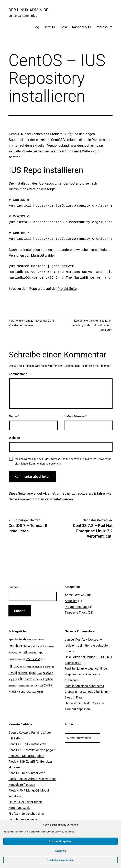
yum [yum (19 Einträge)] (40, 691)
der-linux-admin (24, 325)
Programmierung (76, 607)
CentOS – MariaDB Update (26, 756)
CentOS (49, 27)
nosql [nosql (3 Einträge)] (39, 673)
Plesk (64, 27)
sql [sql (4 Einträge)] (33, 686)
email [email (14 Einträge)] (23, 652)
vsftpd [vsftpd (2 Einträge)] (28, 692)
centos (101, 325)
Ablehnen (60, 851)
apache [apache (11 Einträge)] (13, 639)
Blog (36, 27)
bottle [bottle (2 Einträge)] (29, 640)
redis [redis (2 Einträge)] (28, 686)
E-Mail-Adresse (75, 416)
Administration (103, 321)
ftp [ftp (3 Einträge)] (35, 653)
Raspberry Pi (82, 27)
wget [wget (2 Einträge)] (34, 692)
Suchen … (15, 587)
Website (14, 438)
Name (14, 416)
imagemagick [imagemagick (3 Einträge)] (15, 659)
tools (103, 330)
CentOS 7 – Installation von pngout (32, 750)
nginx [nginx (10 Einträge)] (33, 673)
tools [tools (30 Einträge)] (48, 685)
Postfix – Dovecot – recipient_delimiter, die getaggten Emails (87, 645)
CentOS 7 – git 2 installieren (27, 744)
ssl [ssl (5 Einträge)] (41, 686)
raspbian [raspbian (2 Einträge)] (22, 686)
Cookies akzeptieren (60, 841)
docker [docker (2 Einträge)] (51, 647)
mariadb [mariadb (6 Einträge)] (39, 667)
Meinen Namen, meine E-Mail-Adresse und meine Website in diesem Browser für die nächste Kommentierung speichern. (63, 461)
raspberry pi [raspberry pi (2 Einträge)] (13, 686)
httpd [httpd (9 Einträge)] (40, 652)
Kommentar (18, 374)
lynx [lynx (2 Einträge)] (25, 667)
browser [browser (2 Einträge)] (35, 640)
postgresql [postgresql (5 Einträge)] (38, 679)
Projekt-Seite (67, 289)
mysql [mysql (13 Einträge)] (13, 673)
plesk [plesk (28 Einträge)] (18, 679)
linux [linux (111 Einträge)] (14, 666)
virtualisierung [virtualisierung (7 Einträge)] (17, 692)
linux (109, 325)
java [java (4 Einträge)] (24, 659)
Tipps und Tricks (76, 612)
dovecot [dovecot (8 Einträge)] (13, 653)
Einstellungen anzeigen (60, 860)
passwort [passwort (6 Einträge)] (48, 673)
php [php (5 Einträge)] (10, 679)
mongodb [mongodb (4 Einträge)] (49, 667)
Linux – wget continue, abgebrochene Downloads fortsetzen (86, 674)
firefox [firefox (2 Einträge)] (30, 653)
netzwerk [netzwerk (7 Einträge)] (23, 673)
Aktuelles (71, 601)
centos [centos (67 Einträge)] (15, 646)
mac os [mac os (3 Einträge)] (30, 667)
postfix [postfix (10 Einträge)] (27, 679)
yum (109, 330)
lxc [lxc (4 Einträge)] (21, 667)
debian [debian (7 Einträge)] (44, 646)
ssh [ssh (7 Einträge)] (37, 686)
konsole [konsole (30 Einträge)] (33, 658)
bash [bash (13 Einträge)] (22, 639)
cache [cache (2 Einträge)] (42, 640)
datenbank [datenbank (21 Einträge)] (31, 646)
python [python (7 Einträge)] (49, 679)
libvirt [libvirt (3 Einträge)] (43, 659)
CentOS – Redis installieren (27, 773)
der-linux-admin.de (28, 10)
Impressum (104, 27)
